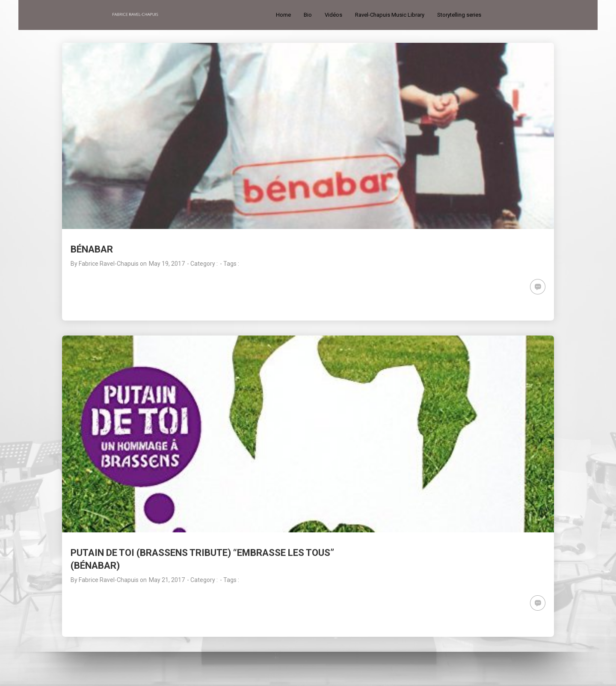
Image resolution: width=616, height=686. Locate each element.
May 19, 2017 (167, 264)
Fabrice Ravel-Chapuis (109, 264)
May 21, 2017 (167, 580)
